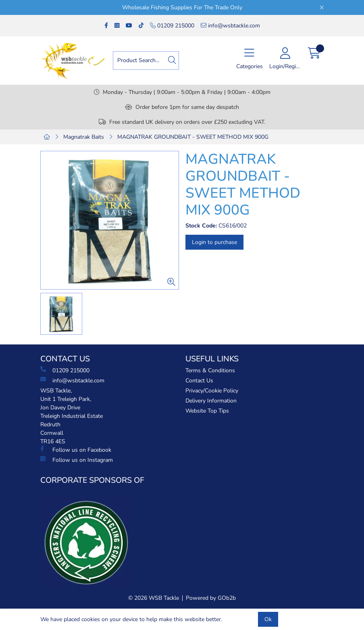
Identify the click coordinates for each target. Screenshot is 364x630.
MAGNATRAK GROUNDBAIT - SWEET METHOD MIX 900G (193, 137)
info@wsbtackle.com (230, 26)
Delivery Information (211, 401)
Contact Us (199, 381)
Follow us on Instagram (77, 460)
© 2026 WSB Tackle (154, 598)
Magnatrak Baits (84, 137)
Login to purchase (214, 242)
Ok (268, 619)
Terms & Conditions (210, 370)
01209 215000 (172, 26)
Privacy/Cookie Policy (212, 391)
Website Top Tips (207, 411)
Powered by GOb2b (211, 598)
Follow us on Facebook (76, 450)
